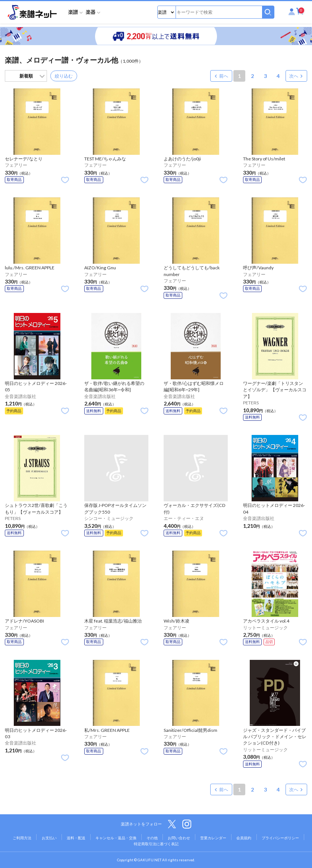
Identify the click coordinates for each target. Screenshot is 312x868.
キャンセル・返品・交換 (116, 838)
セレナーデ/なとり (24, 159)
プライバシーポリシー (280, 838)
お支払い (49, 838)
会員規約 (244, 838)
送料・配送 (76, 838)
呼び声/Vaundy (258, 268)
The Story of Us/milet (264, 159)
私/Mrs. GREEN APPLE (107, 730)
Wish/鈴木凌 (177, 621)
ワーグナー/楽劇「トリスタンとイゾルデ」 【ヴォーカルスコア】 (275, 390)
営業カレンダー (213, 838)
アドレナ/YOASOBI (24, 621)
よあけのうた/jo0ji (182, 159)
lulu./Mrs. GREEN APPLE (30, 268)
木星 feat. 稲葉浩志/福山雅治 (113, 621)
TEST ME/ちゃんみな (105, 159)
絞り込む (64, 76)
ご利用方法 (22, 838)
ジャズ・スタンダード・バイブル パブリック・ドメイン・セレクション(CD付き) (275, 737)
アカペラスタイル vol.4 (266, 621)
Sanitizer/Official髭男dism (190, 730)
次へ (294, 76)
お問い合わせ (179, 838)
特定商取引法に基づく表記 (156, 844)
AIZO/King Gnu (100, 268)
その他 (152, 838)
